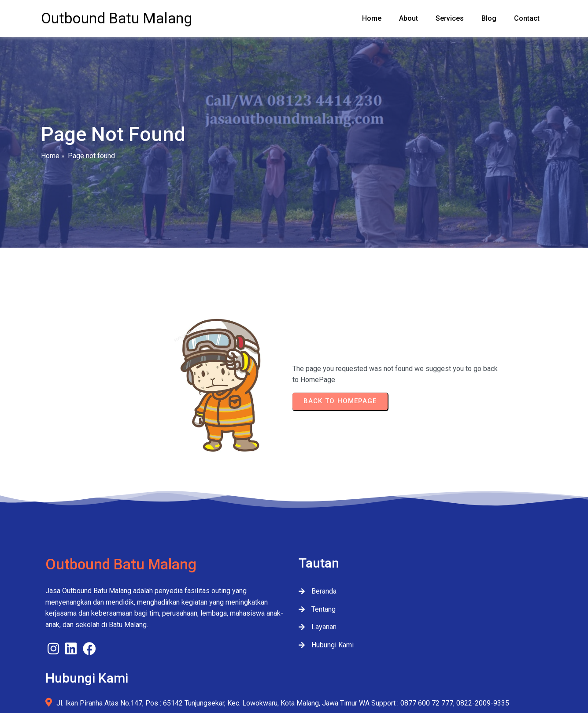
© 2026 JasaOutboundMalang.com (294, 676)
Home (50, 164)
